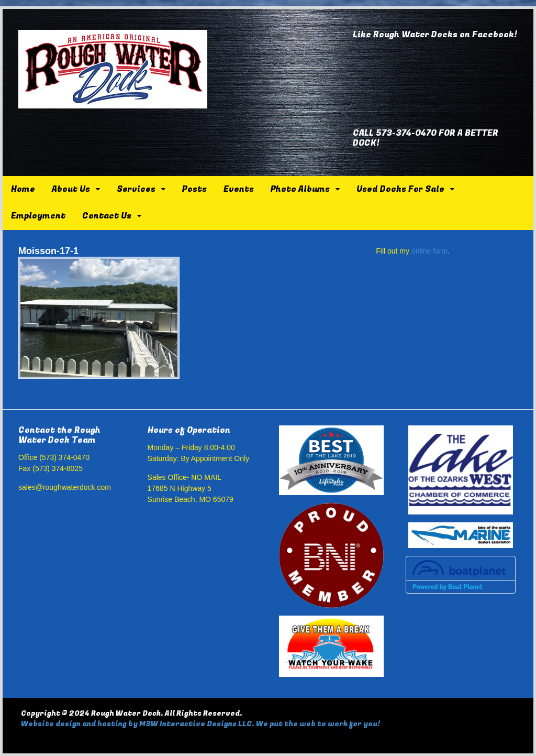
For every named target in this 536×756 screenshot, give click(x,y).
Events (239, 189)
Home (23, 189)
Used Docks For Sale (400, 189)
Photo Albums (300, 189)
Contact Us (107, 216)
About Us (71, 189)
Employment (38, 216)
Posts (194, 189)
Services (136, 189)
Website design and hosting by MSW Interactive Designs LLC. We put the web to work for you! (200, 724)
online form (429, 251)
